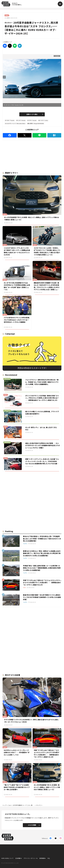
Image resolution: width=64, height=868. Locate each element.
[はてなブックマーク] (20, 46)
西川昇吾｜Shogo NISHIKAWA (36, 123)
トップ (4, 805)
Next (60, 77)
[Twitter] (10, 46)
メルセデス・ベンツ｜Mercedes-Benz (16, 123)
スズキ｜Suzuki (32, 120)
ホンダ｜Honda (21, 120)
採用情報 (42, 858)
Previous (4, 77)
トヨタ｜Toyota (10, 120)
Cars (9, 805)
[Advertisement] (32, 487)
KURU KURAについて (7, 858)
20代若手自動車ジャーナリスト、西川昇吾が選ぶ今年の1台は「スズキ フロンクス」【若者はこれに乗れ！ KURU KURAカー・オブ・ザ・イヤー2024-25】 (24, 805)
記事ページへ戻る (35, 114)
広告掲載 (18, 858)
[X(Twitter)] (56, 838)
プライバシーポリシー (30, 858)
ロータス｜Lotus (43, 120)
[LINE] (15, 46)
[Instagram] (61, 838)
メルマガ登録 (34, 825)
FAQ (49, 858)
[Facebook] (5, 46)
